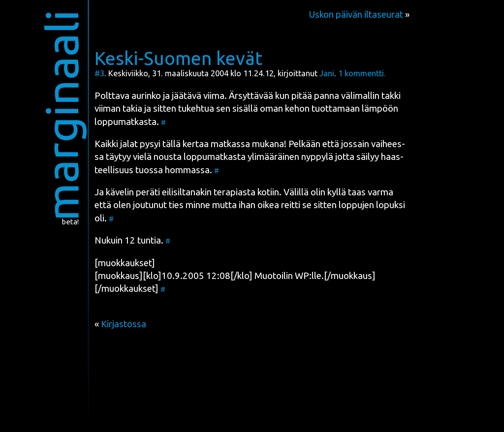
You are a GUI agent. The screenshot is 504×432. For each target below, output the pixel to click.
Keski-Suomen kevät (178, 58)
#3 (99, 73)
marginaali (62, 115)
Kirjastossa (124, 324)
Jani (327, 73)
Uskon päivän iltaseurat (356, 15)
